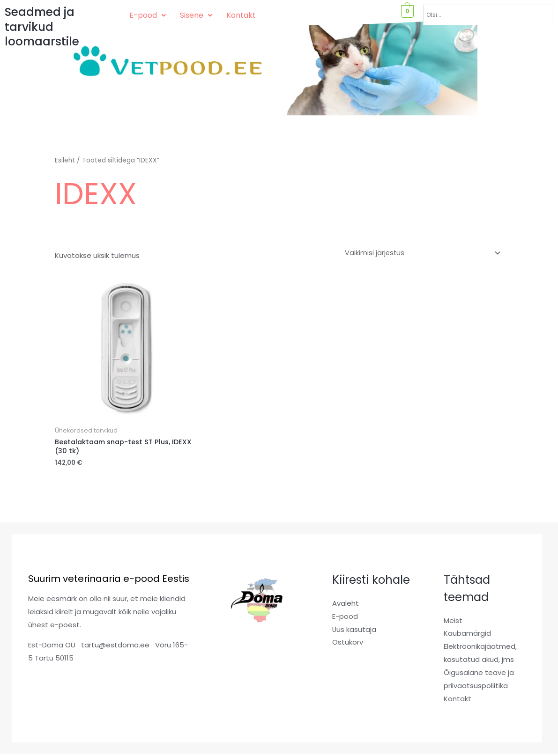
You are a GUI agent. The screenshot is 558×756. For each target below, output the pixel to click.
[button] (148, 15)
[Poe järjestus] (420, 253)
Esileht (65, 160)
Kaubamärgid (467, 635)
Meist (453, 622)
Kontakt (241, 15)
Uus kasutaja (354, 631)
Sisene (196, 15)
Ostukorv (348, 644)
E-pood (148, 15)
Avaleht (346, 605)
